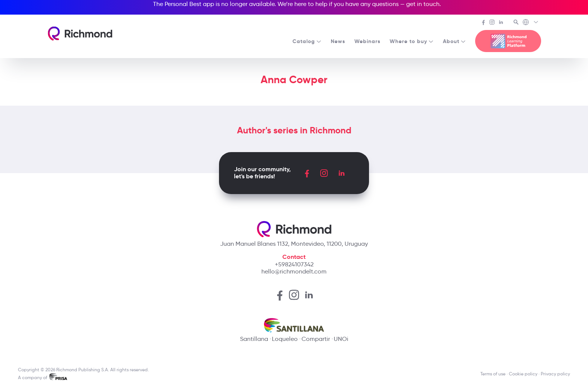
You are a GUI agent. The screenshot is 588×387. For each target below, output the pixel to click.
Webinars (367, 41)
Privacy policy (555, 374)
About (454, 41)
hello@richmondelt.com (294, 271)
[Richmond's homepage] (80, 34)
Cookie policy (523, 374)
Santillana (254, 339)
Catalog (307, 41)
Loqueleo (285, 339)
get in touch (423, 4)
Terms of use (493, 374)
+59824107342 (294, 264)
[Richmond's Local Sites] (531, 23)
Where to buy (412, 41)
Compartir (316, 339)
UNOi (341, 339)
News (338, 41)
